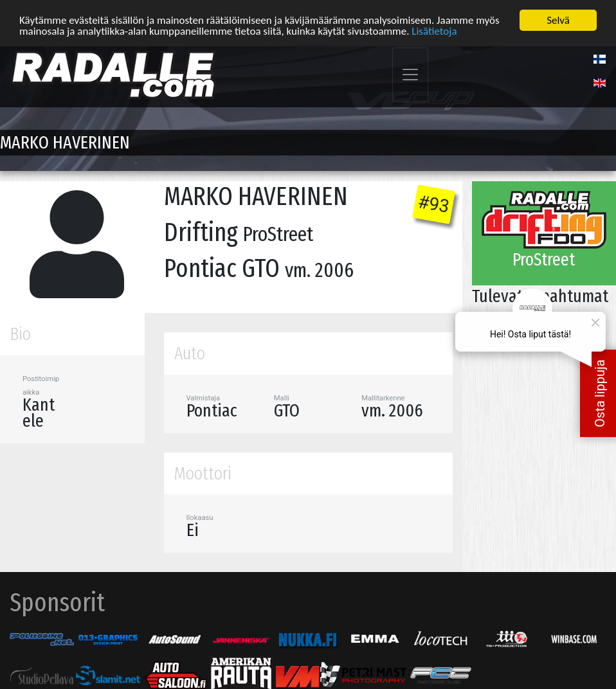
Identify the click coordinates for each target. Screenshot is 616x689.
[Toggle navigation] (410, 74)
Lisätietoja (434, 30)
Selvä (558, 19)
